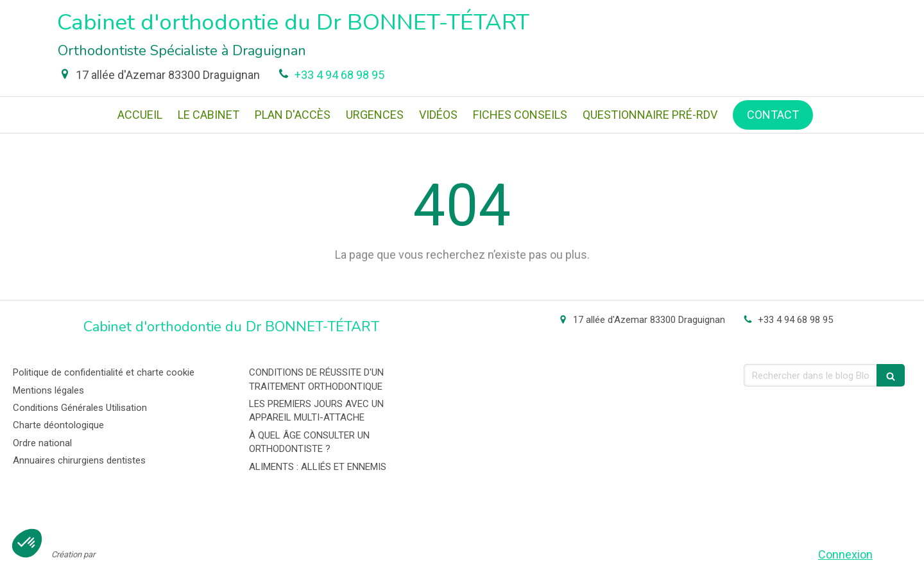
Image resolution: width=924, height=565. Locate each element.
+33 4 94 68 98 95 (339, 75)
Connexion (845, 554)
